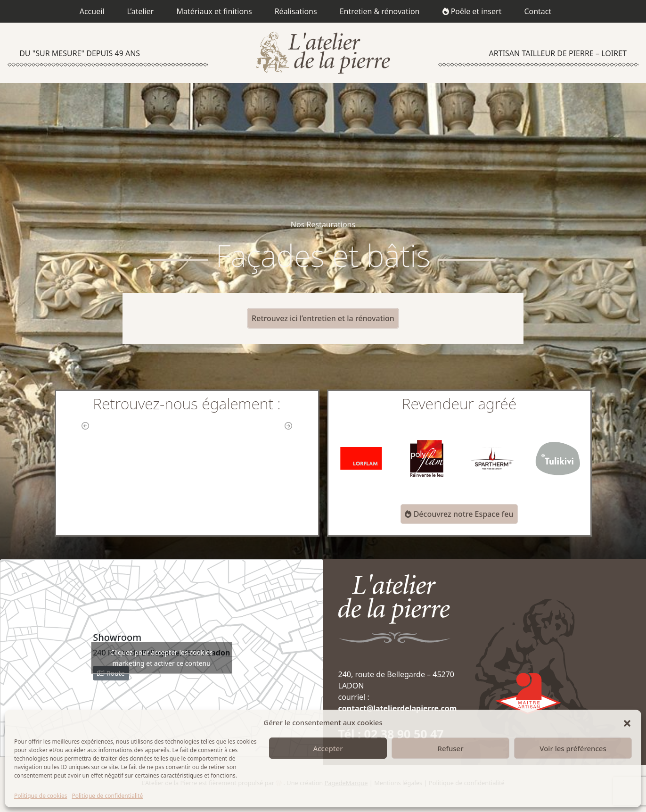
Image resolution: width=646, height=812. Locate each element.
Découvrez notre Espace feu (459, 514)
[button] (627, 722)
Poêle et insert (472, 11)
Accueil (92, 11)
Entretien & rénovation (380, 11)
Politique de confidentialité (107, 796)
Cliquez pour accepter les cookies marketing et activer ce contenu (162, 658)
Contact (538, 11)
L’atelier (140, 11)
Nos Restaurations (323, 224)
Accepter (328, 748)
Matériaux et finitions (214, 11)
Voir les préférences (573, 748)
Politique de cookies (41, 796)
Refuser (450, 748)
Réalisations (296, 11)
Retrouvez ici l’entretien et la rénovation (323, 318)
